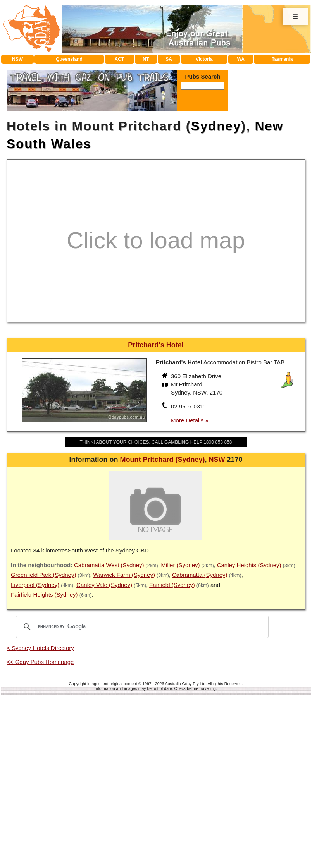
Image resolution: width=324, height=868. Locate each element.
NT (146, 59)
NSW (17, 59)
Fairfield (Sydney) (172, 585)
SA (169, 59)
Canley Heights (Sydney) (249, 565)
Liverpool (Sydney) (35, 585)
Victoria (204, 59)
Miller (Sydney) (181, 565)
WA (241, 59)
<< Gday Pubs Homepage (40, 662)
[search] (141, 627)
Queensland (69, 59)
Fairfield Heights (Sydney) (44, 594)
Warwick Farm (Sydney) (124, 575)
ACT (120, 59)
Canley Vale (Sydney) (104, 585)
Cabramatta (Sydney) (200, 575)
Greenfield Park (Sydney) (43, 575)
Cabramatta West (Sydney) (109, 565)
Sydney (216, 126)
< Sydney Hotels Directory (40, 648)
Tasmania (282, 59)
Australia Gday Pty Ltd (185, 684)
